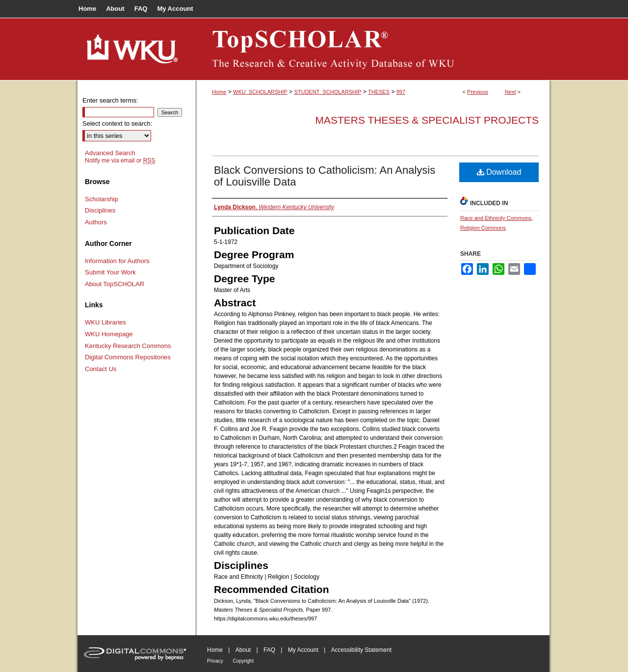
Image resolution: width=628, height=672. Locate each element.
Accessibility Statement (361, 650)
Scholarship (102, 199)
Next (510, 92)
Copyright (243, 661)
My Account (303, 650)
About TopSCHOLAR (115, 284)
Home (219, 92)
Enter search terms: (110, 100)
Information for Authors (117, 261)
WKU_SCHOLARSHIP (260, 92)
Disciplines (100, 210)
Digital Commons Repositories (128, 357)
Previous (478, 92)
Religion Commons (483, 228)
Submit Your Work (110, 272)
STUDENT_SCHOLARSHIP (327, 92)
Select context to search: (117, 123)
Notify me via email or (120, 161)
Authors (96, 222)
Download (499, 172)
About (243, 650)
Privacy (215, 661)
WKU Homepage (109, 334)
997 (401, 92)
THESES (379, 92)
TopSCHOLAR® (373, 49)
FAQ (269, 650)
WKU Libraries (105, 322)
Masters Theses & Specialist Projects (427, 120)
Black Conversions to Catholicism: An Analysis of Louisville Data (325, 176)
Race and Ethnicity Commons (496, 218)
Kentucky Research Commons (128, 346)
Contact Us (101, 369)
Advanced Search (110, 153)
